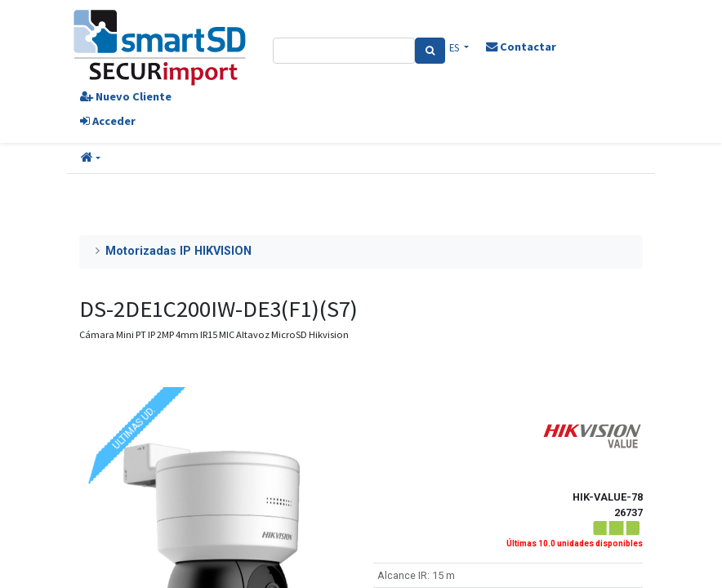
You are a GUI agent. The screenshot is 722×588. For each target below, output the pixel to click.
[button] (91, 158)
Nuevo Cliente (126, 96)
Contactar (521, 47)
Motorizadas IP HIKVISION (178, 251)
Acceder (108, 121)
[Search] (430, 51)
